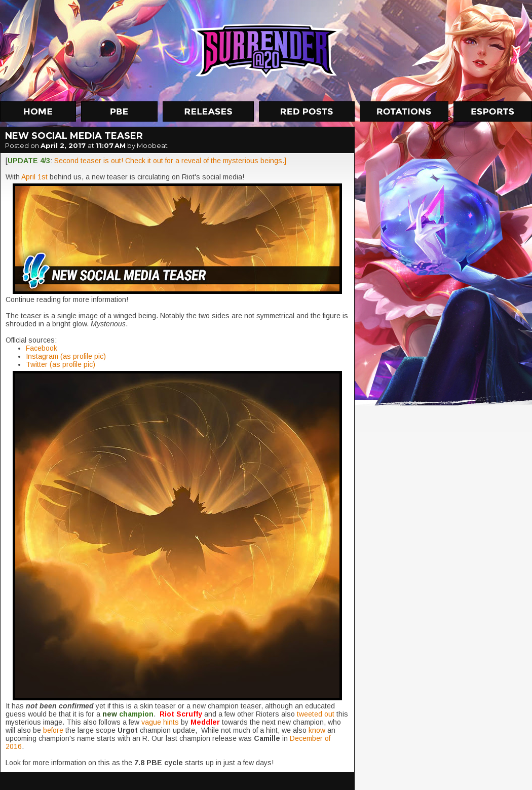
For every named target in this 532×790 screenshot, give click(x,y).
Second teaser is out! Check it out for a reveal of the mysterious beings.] (170, 161)
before (54, 730)
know (318, 730)
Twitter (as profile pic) (61, 364)
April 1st (34, 177)
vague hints (160, 722)
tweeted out (316, 714)
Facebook (42, 348)
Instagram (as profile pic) (66, 356)
